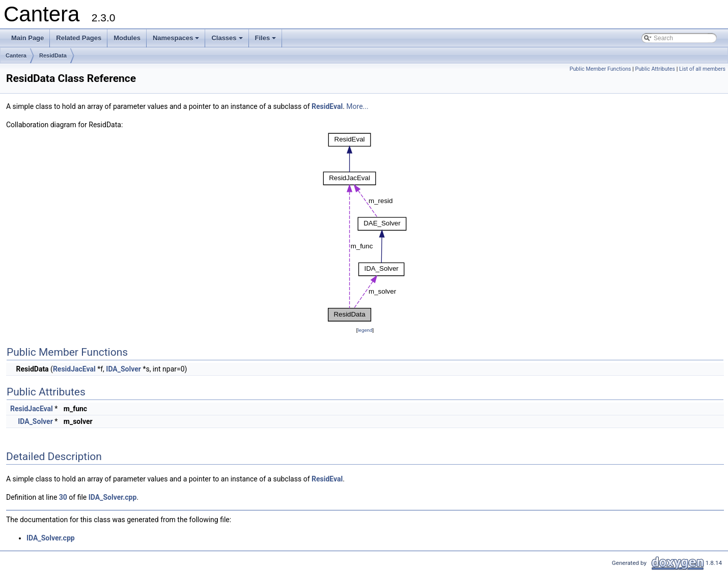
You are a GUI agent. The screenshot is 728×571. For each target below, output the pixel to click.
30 (63, 497)
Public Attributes (655, 69)
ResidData (53, 55)
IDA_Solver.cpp (113, 497)
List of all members (702, 69)
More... (357, 106)
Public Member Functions (600, 69)
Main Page (27, 38)
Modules (127, 38)
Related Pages (79, 38)
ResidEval (327, 106)
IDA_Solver (123, 369)
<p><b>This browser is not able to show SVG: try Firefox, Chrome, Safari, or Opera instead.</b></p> (365, 227)
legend (365, 330)
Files (267, 41)
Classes (228, 41)
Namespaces (177, 41)
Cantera (16, 55)
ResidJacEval (74, 369)
